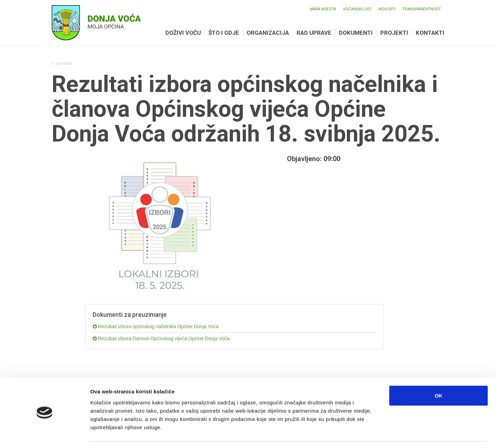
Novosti (387, 9)
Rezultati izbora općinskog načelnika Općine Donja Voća (156, 326)
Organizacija (268, 33)
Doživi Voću (183, 33)
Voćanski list (357, 9)
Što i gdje (224, 33)
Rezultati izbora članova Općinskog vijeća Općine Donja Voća (161, 338)
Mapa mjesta (323, 9)
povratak (62, 64)
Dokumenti (356, 33)
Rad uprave (314, 33)
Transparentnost (422, 9)
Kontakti (430, 33)
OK (439, 375)
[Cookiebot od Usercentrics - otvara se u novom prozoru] (45, 435)
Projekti (394, 33)
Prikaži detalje (357, 434)
